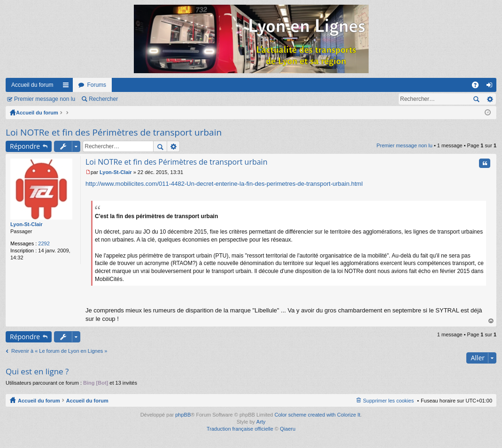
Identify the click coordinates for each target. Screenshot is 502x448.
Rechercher (103, 99)
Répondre (25, 146)
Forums (97, 85)
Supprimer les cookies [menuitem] (388, 401)
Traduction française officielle (240, 429)
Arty (261, 422)
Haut (491, 321)
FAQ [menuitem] (478, 87)
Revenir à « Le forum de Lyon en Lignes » (59, 351)
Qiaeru (288, 429)
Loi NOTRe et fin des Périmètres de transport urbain (114, 132)
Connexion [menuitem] (491, 87)
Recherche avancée (490, 99)
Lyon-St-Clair (27, 224)
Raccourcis (68, 87)
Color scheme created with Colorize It (318, 415)
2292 (44, 243)
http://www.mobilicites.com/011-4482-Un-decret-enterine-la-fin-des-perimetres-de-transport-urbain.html (224, 184)
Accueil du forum (32, 85)
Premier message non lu (45, 99)
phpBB (183, 415)
